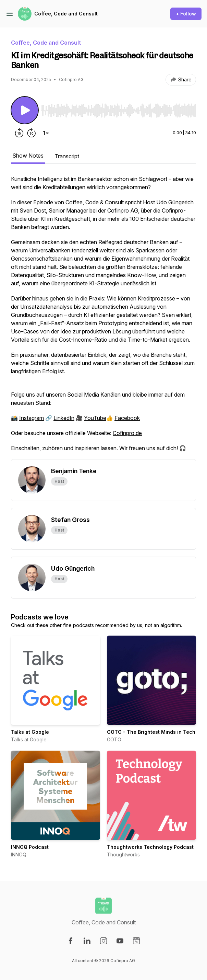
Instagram (32, 418)
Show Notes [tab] (28, 156)
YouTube (95, 418)
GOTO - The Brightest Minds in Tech (151, 732)
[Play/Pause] (25, 110)
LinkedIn (64, 418)
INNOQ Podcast (30, 847)
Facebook (127, 418)
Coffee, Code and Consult (66, 14)
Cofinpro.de (127, 433)
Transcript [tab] (67, 156)
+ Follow (186, 14)
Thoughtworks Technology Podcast (150, 847)
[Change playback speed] (46, 133)
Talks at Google (30, 732)
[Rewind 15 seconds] (19, 133)
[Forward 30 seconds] (32, 133)
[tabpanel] (103, 317)
